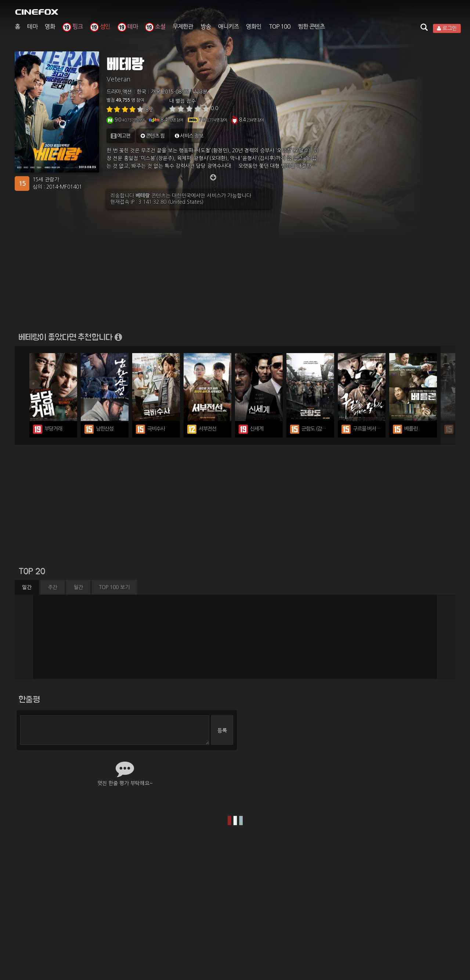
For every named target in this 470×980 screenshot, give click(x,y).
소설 (155, 26)
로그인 (447, 28)
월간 (78, 587)
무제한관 (183, 26)
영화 (50, 26)
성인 (100, 26)
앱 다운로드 (371, 900)
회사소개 (97, 900)
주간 (53, 587)
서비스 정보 (189, 136)
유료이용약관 (156, 900)
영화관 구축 (309, 900)
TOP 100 (280, 26)
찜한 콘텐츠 (311, 26)
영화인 (254, 26)
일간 (27, 587)
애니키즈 (228, 26)
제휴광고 (279, 900)
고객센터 (340, 900)
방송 (206, 26)
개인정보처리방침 (198, 900)
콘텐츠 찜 (153, 136)
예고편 (121, 136)
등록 (222, 730)
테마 (32, 26)
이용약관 (124, 900)
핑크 (73, 26)
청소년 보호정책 (243, 900)
